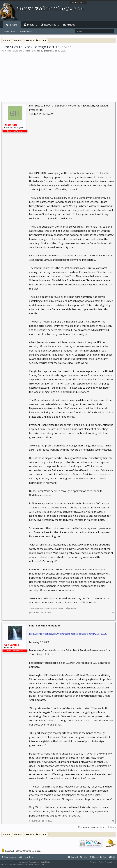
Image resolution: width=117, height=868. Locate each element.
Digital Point (46, 862)
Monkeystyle (9, 857)
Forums (13, 25)
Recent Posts (26, 32)
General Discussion (24, 51)
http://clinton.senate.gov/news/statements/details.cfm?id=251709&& (68, 634)
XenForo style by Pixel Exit (58, 864)
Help (84, 857)
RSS (112, 857)
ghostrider (48, 51)
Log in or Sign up (78, 2)
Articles (71, 25)
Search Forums (10, 32)
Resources (50, 25)
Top (103, 857)
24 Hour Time (26, 857)
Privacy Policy (111, 862)
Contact (73, 857)
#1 (113, 613)
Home (94, 857)
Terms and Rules (97, 862)
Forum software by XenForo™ (23, 864)
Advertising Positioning (28, 862)
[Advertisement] (58, 75)
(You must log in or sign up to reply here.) (97, 827)
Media (31, 25)
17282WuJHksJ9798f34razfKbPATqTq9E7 (23, 851)
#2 (113, 821)
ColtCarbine (35, 821)
